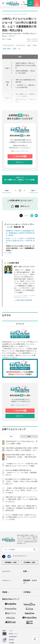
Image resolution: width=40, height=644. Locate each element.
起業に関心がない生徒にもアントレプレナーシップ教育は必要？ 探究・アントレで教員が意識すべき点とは (21, 499)
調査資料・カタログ (30, 582)
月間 (29, 436)
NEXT (34, 191)
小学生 (29, 45)
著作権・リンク (13, 634)
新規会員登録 (20, 156)
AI (19, 49)
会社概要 (11, 643)
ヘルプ (11, 631)
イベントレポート (20, 45)
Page (7, 68)
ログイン (20, 162)
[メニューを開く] (3, 3)
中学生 (35, 45)
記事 (26, 571)
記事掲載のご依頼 (11, 562)
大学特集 (28, 592)
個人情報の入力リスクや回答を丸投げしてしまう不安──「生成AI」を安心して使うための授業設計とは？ (21, 481)
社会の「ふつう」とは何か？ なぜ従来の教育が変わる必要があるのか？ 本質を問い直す (20, 241)
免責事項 (11, 640)
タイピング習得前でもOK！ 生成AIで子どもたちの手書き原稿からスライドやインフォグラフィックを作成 (21, 517)
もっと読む (8, 253)
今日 (11, 436)
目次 (27, 57)
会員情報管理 (13, 637)
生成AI (15, 49)
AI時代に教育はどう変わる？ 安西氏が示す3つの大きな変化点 (25, 65)
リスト (26, 215)
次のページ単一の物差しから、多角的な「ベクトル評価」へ (20, 180)
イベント (7, 581)
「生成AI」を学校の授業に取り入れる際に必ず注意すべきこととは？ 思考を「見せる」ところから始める (21, 490)
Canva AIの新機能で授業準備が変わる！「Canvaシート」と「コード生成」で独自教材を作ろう (21, 472)
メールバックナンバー (20, 151)
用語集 (6, 592)
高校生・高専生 (7, 49)
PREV (6, 191)
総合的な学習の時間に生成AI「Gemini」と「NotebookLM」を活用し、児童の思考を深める (21, 457)
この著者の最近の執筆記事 (23, 300)
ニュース (7, 571)
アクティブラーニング (8, 45)
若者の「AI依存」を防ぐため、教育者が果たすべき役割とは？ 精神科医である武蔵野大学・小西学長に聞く (21, 508)
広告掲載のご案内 (29, 562)
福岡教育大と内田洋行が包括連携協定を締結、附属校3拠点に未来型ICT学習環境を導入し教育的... (20, 233)
